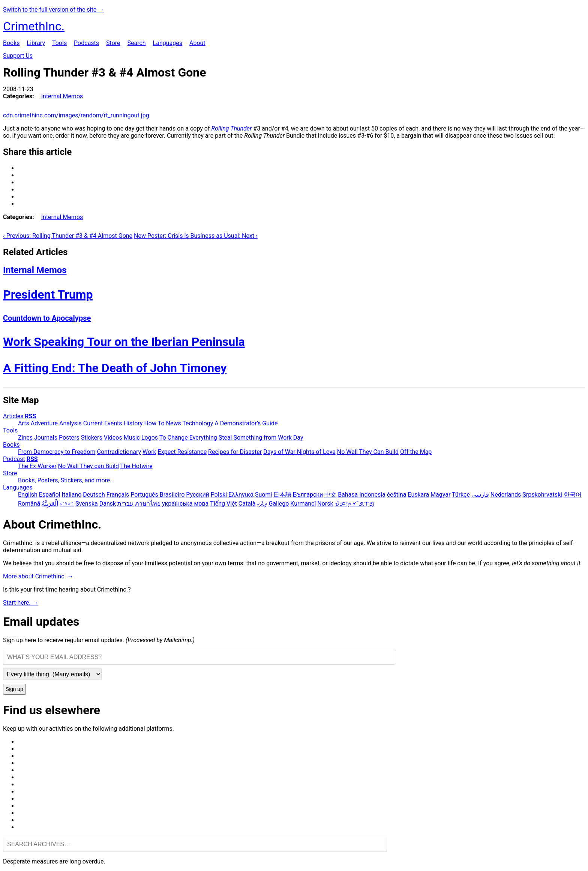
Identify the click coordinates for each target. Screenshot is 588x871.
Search (136, 43)
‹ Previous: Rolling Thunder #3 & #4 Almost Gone (68, 236)
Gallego (279, 504)
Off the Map (416, 452)
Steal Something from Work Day (261, 438)
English (28, 495)
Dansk (108, 504)
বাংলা (67, 504)
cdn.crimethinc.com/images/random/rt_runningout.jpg (76, 115)
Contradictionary (119, 452)
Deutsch (94, 495)
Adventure (44, 423)
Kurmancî (303, 504)
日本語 (282, 495)
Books (11, 43)
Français (118, 495)
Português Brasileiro (157, 495)
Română (29, 504)
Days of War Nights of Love (299, 452)
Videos (113, 438)
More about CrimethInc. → (38, 576)
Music (132, 438)
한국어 (573, 495)
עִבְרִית (125, 504)
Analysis (70, 423)
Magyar (440, 495)
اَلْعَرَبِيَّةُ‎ (50, 504)
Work (149, 452)
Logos (150, 438)
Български (308, 495)
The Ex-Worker (37, 466)
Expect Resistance (182, 452)
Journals (46, 438)
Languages (168, 43)
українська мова (185, 504)
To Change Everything (188, 438)
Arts (24, 423)
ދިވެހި (262, 504)
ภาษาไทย (148, 504)
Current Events (103, 423)
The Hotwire (136, 466)
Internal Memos (62, 96)
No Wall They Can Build (368, 452)
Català (247, 504)
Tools (59, 43)
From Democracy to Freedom (57, 452)
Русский (198, 495)
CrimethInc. (34, 26)
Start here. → (21, 603)
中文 (330, 495)
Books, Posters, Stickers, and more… (66, 480)
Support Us (18, 56)
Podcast (14, 459)
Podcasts (86, 43)
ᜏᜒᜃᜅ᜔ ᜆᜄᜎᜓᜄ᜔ (355, 504)
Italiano (72, 495)
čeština (397, 495)
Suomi (263, 495)
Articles (13, 416)
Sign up (14, 689)
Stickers (92, 438)
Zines (25, 438)
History (133, 423)
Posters (69, 438)
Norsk (325, 504)
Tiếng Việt (223, 504)
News (174, 423)
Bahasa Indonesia (362, 495)
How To (154, 423)
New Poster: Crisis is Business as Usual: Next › (196, 236)
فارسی (480, 495)
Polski (219, 495)
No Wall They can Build (88, 466)
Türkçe (461, 495)
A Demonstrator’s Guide (246, 423)
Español (50, 495)
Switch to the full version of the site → (53, 10)
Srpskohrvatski (542, 495)
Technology (198, 423)
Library (36, 43)
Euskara (418, 495)
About (197, 43)
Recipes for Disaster (235, 452)
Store (113, 43)
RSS (30, 416)
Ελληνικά (241, 495)
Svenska (87, 504)
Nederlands (506, 495)
